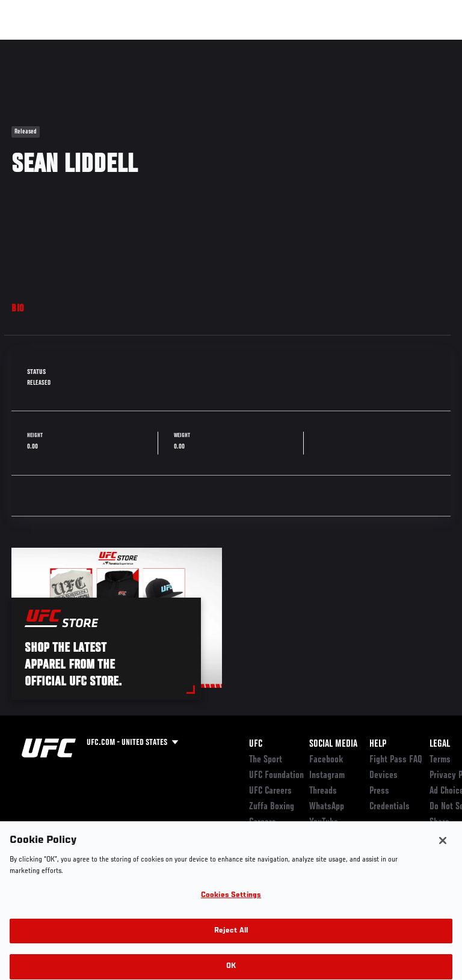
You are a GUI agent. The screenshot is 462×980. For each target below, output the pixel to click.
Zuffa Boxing (333, 51)
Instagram (327, 776)
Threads (323, 791)
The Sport (266, 760)
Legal (440, 744)
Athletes (137, 46)
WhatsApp (327, 807)
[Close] (443, 848)
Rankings (84, 46)
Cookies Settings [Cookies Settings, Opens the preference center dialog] (231, 903)
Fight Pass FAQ (396, 760)
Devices (383, 776)
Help (378, 744)
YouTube (324, 822)
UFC (256, 744)
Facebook (326, 760)
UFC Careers (270, 791)
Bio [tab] (18, 309)
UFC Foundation (276, 776)
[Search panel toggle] (423, 46)
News (184, 46)
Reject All (231, 938)
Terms (440, 760)
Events (33, 46)
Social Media (333, 744)
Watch (285, 46)
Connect (237, 46)
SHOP (390, 46)
